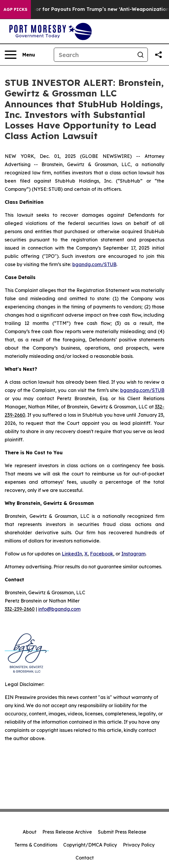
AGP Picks (15, 9)
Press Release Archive (67, 832)
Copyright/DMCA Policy (90, 845)
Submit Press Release (122, 832)
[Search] (94, 55)
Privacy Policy (139, 845)
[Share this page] (158, 55)
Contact (85, 858)
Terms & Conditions (36, 845)
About (30, 832)
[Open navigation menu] (20, 55)
